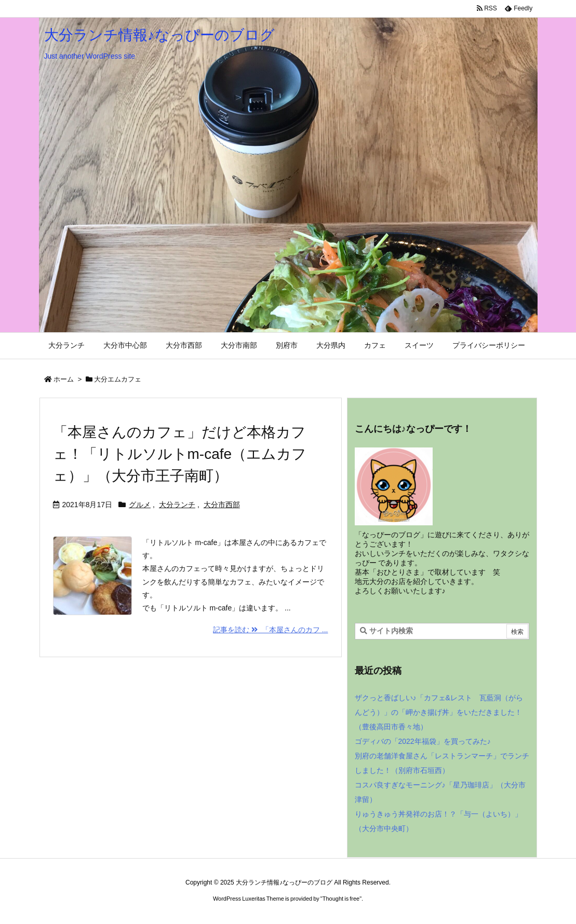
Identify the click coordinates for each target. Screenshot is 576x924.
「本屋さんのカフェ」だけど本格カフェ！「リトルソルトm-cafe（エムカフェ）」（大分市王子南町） (180, 454)
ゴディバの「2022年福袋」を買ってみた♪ (423, 741)
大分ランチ (177, 505)
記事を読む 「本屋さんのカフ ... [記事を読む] (270, 630)
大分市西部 (222, 505)
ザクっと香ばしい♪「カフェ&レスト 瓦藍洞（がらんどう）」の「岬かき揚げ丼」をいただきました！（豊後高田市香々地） (439, 712)
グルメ (140, 505)
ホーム (64, 379)
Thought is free (341, 899)
